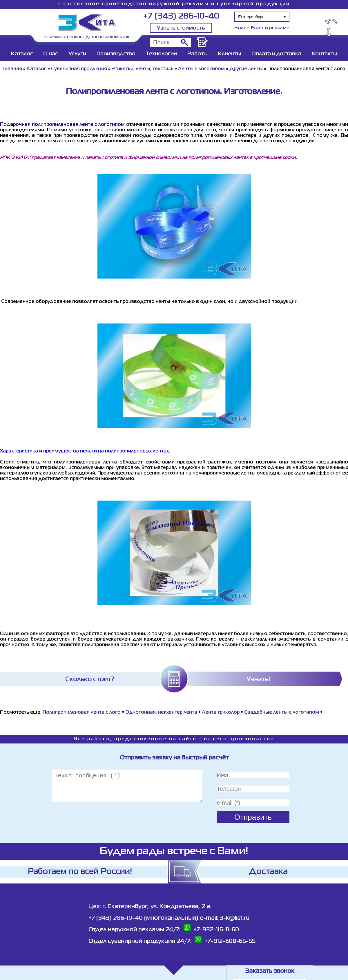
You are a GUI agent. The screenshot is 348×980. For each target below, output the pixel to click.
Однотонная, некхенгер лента (161, 712)
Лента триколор (221, 712)
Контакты (325, 54)
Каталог (22, 54)
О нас (51, 54)
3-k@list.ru (235, 918)
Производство (116, 54)
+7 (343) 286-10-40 (181, 16)
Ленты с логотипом (201, 69)
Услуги (77, 54)
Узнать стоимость (181, 28)
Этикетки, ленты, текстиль (143, 69)
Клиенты (230, 54)
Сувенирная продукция (79, 69)
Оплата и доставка (276, 54)
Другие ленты (246, 69)
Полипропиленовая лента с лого (82, 712)
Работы (197, 54)
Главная (12, 69)
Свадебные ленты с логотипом (282, 712)
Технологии (161, 54)
